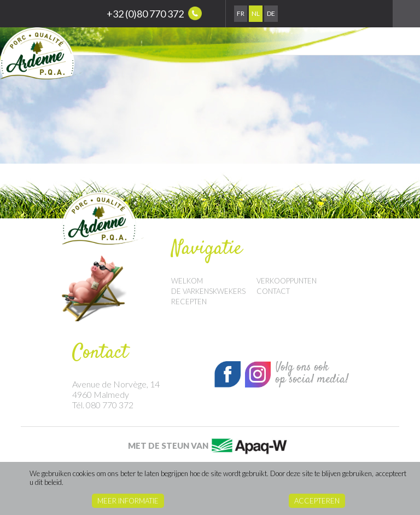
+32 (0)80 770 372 (154, 13)
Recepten (189, 302)
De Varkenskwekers (208, 291)
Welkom (187, 281)
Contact (273, 291)
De (271, 13)
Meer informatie (128, 501)
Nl (256, 13)
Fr (241, 13)
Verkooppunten (287, 281)
